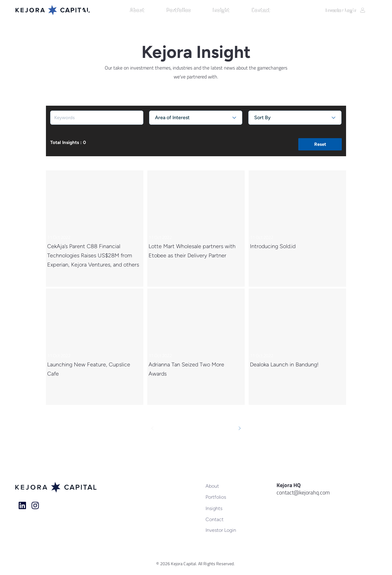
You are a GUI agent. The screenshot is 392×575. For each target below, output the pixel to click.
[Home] (22, 505)
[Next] (239, 428)
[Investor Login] (345, 10)
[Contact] (226, 519)
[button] (145, 10)
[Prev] (153, 428)
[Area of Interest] (196, 118)
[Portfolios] (226, 497)
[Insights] (226, 508)
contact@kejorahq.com (303, 492)
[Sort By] (295, 118)
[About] (226, 486)
